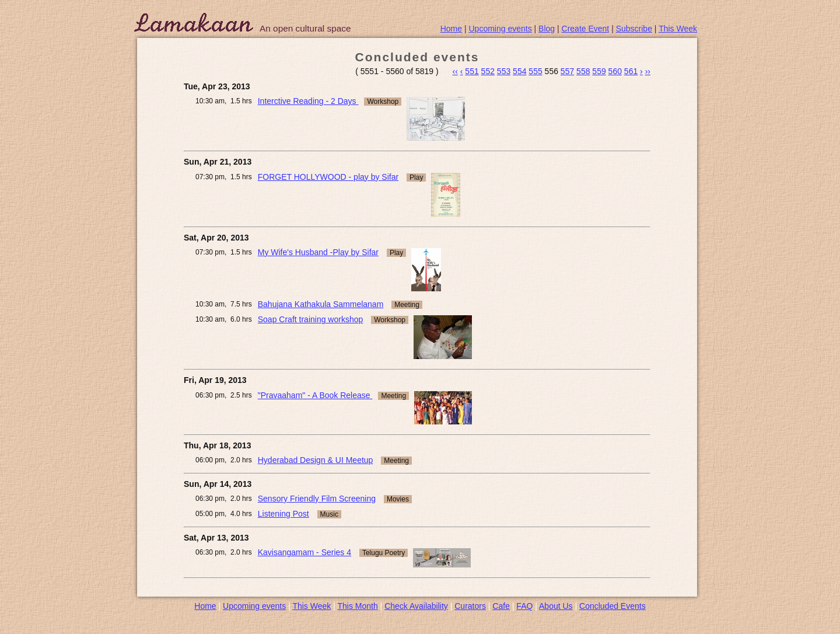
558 (583, 71)
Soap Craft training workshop (311, 319)
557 (567, 71)
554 (519, 71)
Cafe (501, 606)
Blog (547, 29)
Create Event (586, 29)
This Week (678, 29)
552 (488, 71)
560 (615, 71)
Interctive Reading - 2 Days (308, 101)
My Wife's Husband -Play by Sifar (318, 252)
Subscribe (634, 29)
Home (451, 29)
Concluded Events (612, 606)
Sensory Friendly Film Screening (317, 499)
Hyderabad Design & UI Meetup (316, 460)
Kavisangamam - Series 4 (304, 552)
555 (535, 71)
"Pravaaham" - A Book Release (315, 395)
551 (472, 71)
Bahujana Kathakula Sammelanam (321, 304)
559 (599, 71)
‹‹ (455, 71)
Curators (470, 606)
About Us (556, 606)
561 (631, 71)
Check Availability (416, 606)
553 (504, 71)
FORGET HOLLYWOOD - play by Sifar (328, 177)
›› (648, 71)
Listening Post (283, 514)
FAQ (524, 606)
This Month (357, 606)
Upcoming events (501, 29)
